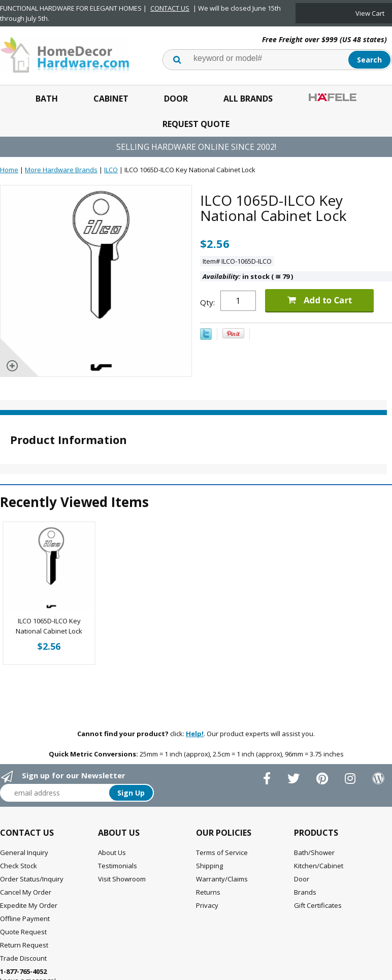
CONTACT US (170, 8)
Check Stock (19, 866)
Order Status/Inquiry (32, 879)
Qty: (207, 302)
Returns (208, 892)
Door (176, 99)
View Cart (370, 13)
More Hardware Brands (61, 170)
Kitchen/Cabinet (319, 866)
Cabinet (111, 99)
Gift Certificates (318, 905)
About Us (112, 852)
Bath (47, 99)
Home (9, 170)
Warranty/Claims (222, 879)
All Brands (248, 99)
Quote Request (23, 932)
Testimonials (118, 866)
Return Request (24, 945)
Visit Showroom (122, 879)
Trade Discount (23, 958)
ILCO (111, 170)
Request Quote (196, 124)
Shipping (209, 866)
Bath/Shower (314, 852)
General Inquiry (24, 852)
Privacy (207, 905)
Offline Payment (25, 919)
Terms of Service (222, 852)
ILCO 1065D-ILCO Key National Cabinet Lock (49, 626)
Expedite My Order (29, 905)
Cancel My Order (26, 892)
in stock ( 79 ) (248, 276)
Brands (305, 892)
